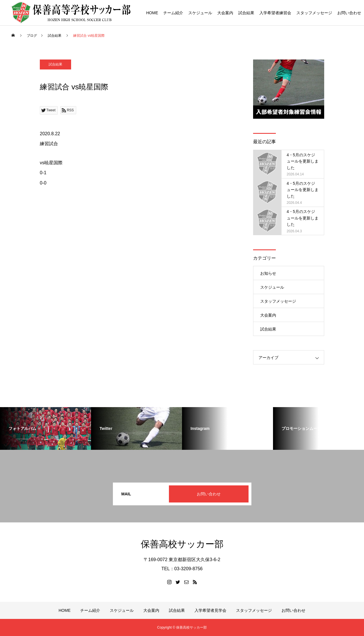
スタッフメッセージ (314, 13)
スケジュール (200, 13)
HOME (152, 13)
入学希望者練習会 (275, 13)
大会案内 (225, 13)
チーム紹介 (173, 13)
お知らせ (268, 273)
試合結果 (246, 13)
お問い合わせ (349, 13)
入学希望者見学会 (210, 610)
